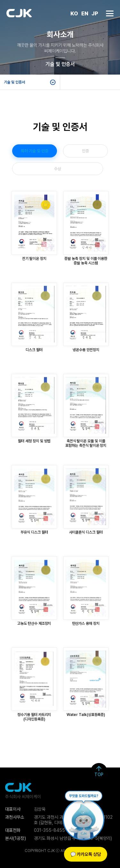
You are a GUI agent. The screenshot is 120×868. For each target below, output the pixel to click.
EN (85, 14)
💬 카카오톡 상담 (86, 854)
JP (95, 14)
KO (74, 14)
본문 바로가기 (0, 0)
